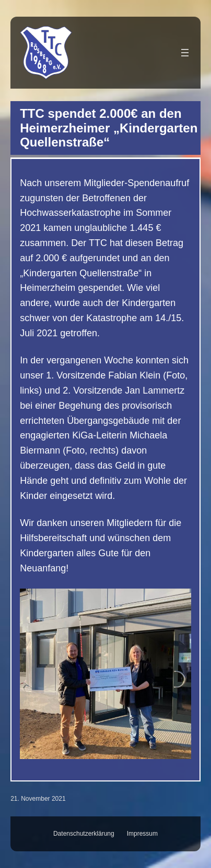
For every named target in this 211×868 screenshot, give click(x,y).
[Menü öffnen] (185, 53)
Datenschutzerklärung (84, 834)
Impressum (142, 834)
